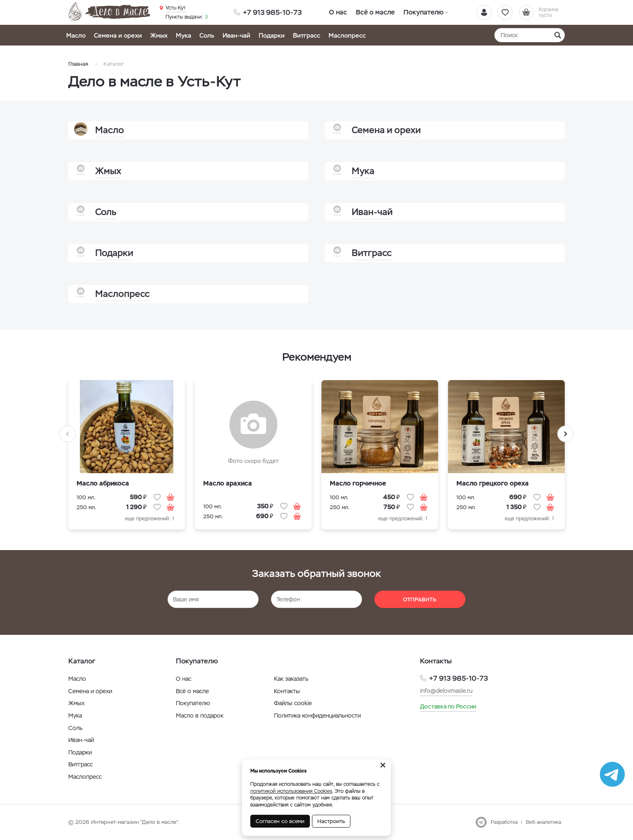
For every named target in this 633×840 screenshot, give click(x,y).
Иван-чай (236, 35)
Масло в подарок (200, 716)
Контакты (287, 691)
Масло (76, 35)
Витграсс (307, 35)
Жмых (159, 35)
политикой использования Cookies (291, 791)
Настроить (331, 821)
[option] (127, 460)
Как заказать (291, 679)
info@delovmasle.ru (446, 691)
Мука (183, 35)
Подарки (272, 35)
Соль (207, 35)
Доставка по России (448, 706)
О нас (338, 12)
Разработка (504, 822)
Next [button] (566, 434)
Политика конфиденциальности (317, 716)
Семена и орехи (118, 35)
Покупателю (423, 12)
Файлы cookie (293, 703)
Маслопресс (347, 35)
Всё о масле (375, 12)
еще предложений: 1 (150, 519)
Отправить (420, 599)
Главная (78, 64)
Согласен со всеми (280, 821)
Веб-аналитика (543, 822)
